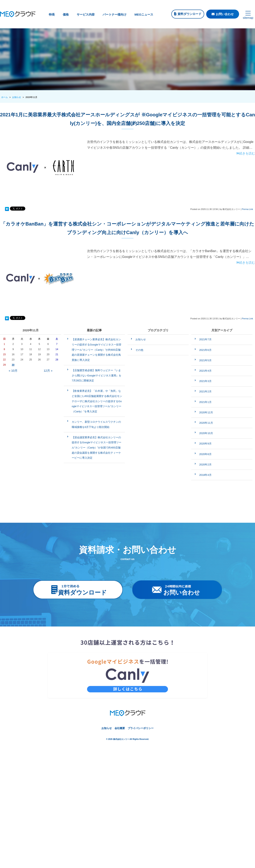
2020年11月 (206, 423)
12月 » (48, 371)
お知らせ (141, 339)
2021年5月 (205, 360)
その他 (139, 350)
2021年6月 (205, 350)
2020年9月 (205, 444)
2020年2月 (205, 465)
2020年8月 (205, 454)
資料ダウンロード (189, 14)
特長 (52, 14)
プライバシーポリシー (141, 728)
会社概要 (120, 728)
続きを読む (246, 153)
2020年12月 (206, 412)
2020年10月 (206, 433)
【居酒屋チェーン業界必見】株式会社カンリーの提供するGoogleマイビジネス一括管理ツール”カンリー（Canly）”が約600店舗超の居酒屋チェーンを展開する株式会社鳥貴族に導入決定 (97, 350)
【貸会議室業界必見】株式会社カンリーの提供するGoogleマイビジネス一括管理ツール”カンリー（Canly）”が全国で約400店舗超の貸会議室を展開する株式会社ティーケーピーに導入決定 (97, 448)
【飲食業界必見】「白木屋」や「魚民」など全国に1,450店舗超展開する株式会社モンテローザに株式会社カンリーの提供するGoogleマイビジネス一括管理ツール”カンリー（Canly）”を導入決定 (97, 401)
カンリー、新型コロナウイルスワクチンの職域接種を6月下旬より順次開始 (96, 424)
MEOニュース (144, 14)
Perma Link (247, 209)
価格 (66, 14)
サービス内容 (86, 14)
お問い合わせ (225, 14)
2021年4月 (205, 371)
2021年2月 (205, 391)
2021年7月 (205, 339)
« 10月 (13, 371)
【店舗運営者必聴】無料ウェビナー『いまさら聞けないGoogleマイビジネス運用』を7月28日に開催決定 (97, 375)
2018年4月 (205, 475)
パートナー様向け (115, 14)
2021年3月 (205, 381)
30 (13, 365)
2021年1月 (205, 402)
